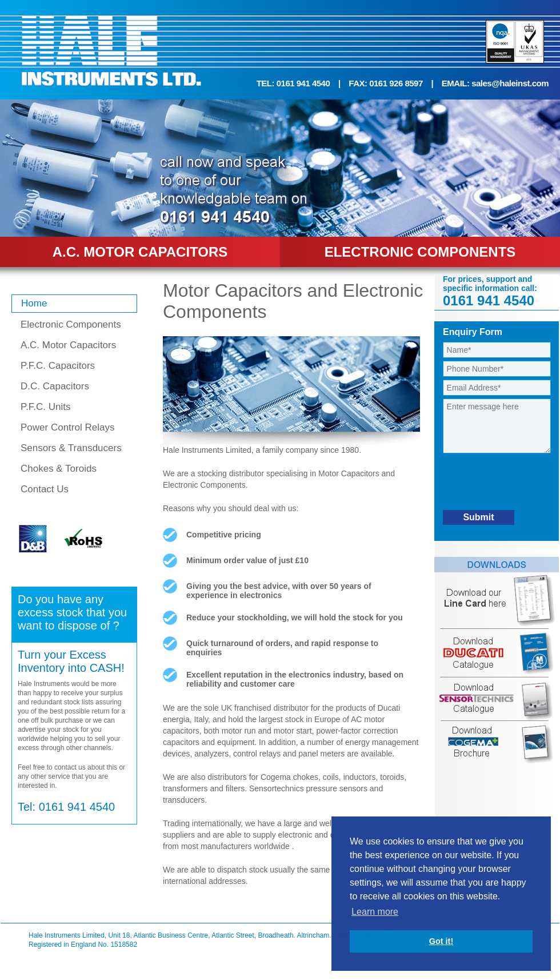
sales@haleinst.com (510, 83)
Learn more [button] (375, 912)
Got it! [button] (441, 941)
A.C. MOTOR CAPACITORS (140, 252)
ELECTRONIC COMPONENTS (420, 252)
